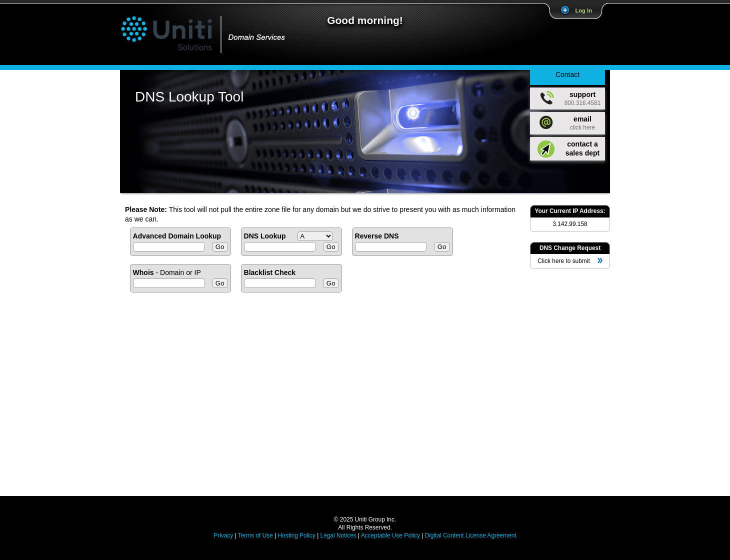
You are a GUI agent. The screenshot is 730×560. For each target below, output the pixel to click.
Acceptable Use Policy (390, 535)
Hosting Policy (296, 535)
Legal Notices (338, 535)
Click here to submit (570, 261)
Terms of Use (255, 535)
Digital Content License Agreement (471, 535)
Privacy (223, 535)
